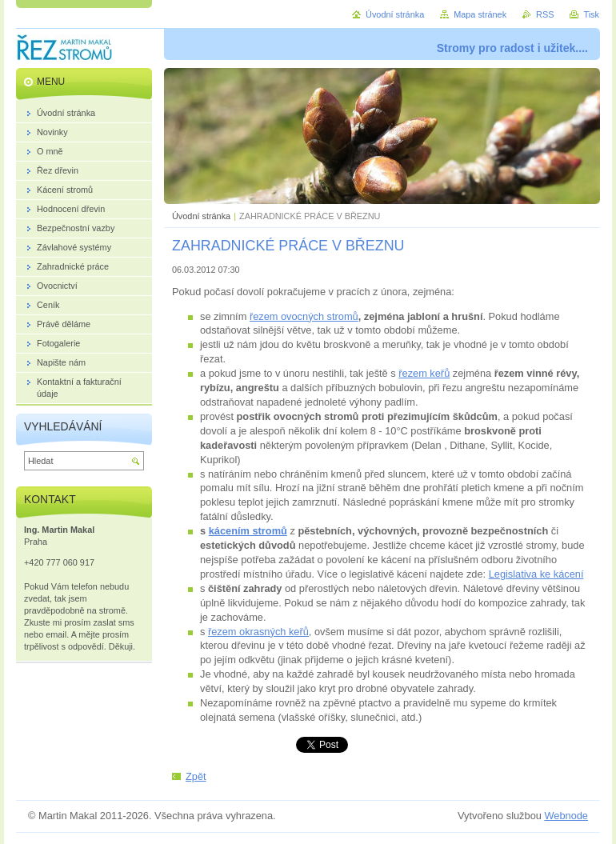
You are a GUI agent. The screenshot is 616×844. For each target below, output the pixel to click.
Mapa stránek (480, 14)
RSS (545, 14)
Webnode (566, 816)
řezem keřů (424, 373)
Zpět (196, 776)
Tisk (591, 14)
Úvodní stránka (201, 216)
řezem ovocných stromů (304, 316)
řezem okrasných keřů (258, 632)
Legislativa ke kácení (536, 574)
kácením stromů (248, 531)
